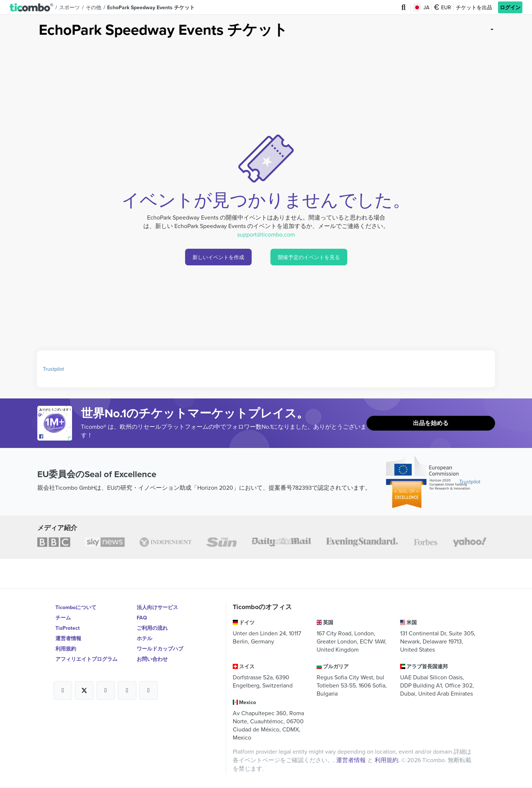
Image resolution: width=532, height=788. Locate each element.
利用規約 (66, 649)
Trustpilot (53, 369)
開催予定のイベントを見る (309, 257)
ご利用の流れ (152, 628)
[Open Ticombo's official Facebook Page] (56, 437)
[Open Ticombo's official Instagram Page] (106, 690)
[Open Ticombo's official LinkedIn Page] (149, 690)
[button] (31, 7)
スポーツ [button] (69, 7)
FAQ (142, 618)
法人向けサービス (157, 607)
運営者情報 (68, 638)
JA (421, 7)
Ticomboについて (76, 607)
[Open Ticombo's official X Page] (84, 690)
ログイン (510, 7)
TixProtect (68, 628)
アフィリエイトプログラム (86, 659)
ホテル (144, 638)
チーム (63, 618)
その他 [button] (93, 7)
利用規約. (388, 760)
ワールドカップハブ (160, 649)
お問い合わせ (152, 659)
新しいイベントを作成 (218, 257)
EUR (443, 7)
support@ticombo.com (266, 234)
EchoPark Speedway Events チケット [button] (151, 7)
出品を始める (431, 423)
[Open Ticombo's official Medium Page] (127, 690)
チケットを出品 (474, 7)
